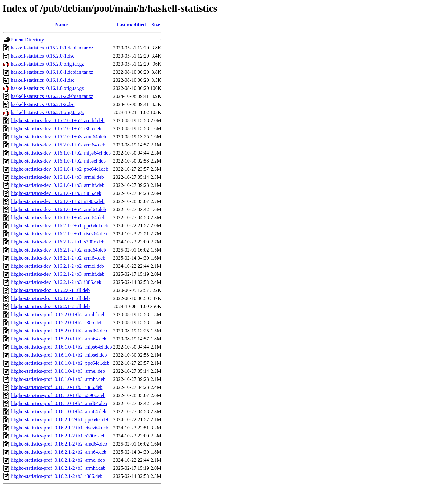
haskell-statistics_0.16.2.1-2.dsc (43, 104)
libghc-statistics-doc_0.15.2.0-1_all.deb (50, 290)
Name (61, 25)
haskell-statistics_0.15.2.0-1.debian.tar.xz (52, 48)
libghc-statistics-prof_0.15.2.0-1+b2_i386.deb (57, 323)
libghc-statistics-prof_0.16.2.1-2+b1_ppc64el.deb (60, 420)
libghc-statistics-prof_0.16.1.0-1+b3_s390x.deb (58, 395)
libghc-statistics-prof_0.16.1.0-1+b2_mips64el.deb (61, 347)
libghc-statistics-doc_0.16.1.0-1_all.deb (50, 298)
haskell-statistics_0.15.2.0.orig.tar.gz (47, 64)
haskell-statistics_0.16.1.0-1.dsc (43, 80)
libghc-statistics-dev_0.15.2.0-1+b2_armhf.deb (58, 120)
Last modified (131, 25)
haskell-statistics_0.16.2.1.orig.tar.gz (47, 112)
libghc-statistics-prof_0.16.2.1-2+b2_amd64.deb (59, 444)
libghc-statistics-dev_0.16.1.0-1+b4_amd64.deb (58, 209)
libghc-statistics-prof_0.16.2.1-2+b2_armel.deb (58, 460)
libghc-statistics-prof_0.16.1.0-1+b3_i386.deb (57, 387)
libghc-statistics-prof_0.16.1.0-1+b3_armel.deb (58, 371)
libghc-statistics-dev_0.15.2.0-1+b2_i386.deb (56, 129)
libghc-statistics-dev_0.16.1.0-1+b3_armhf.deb (58, 185)
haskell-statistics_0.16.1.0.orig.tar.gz (47, 88)
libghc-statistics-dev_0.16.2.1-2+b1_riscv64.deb (59, 234)
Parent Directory (27, 40)
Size (156, 25)
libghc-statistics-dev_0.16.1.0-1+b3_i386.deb (56, 193)
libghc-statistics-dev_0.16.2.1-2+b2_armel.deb (57, 266)
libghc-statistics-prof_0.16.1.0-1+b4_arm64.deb (59, 411)
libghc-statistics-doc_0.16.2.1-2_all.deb (50, 306)
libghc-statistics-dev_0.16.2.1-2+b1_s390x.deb (58, 242)
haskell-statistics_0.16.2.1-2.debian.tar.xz (52, 96)
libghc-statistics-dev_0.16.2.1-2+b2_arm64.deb (58, 258)
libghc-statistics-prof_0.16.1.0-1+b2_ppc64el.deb (60, 363)
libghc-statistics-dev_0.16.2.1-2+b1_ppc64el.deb (60, 226)
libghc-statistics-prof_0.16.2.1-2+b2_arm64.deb (59, 452)
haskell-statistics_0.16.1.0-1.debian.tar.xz (52, 72)
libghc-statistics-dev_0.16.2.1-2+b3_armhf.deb (58, 274)
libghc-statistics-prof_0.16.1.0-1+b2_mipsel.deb (59, 355)
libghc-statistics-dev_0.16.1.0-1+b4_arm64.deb (58, 217)
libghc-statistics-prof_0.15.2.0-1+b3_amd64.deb (59, 331)
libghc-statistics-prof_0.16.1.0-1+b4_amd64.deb (59, 403)
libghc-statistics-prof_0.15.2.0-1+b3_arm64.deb (59, 339)
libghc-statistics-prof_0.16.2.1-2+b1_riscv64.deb (60, 428)
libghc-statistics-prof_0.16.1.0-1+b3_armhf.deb (58, 379)
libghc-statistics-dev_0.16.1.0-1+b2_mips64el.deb (61, 153)
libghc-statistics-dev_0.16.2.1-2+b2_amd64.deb (58, 250)
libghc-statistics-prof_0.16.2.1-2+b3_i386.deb (57, 476)
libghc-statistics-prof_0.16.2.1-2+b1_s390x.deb (58, 436)
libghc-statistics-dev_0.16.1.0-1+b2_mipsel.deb (58, 161)
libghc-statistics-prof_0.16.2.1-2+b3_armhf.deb (58, 468)
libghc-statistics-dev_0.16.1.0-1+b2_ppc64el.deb (60, 169)
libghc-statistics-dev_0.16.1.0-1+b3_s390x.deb (58, 201)
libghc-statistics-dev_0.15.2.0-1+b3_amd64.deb (58, 137)
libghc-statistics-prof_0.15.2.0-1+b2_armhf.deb (58, 314)
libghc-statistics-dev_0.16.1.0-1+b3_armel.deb (57, 177)
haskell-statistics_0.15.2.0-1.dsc (43, 56)
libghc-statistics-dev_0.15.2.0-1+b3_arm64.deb (58, 145)
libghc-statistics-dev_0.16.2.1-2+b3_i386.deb (56, 282)
